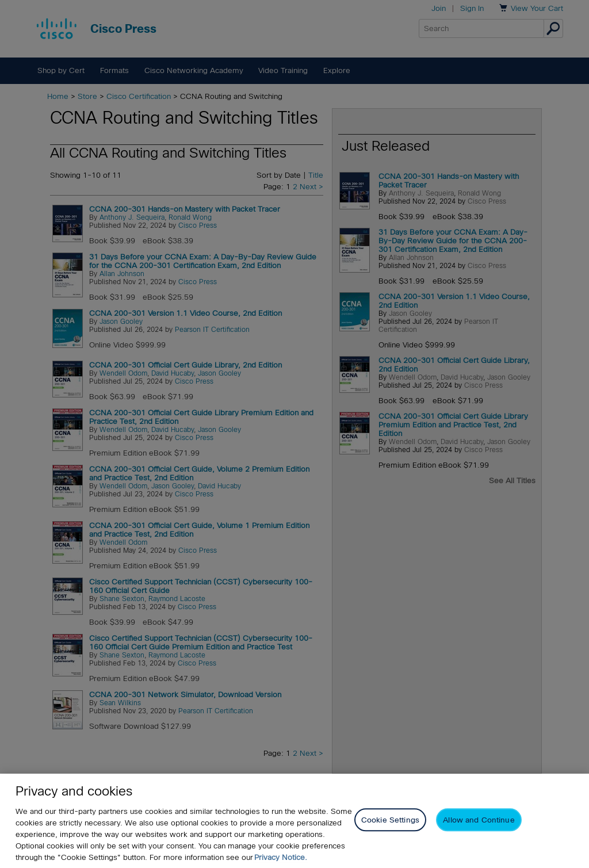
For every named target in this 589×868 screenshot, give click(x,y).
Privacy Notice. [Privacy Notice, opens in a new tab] (281, 857)
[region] (294, 821)
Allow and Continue (479, 820)
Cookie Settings (390, 820)
